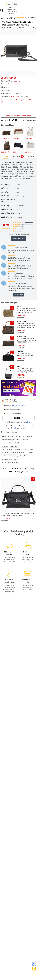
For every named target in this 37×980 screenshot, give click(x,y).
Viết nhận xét (18, 239)
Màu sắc (5, 192)
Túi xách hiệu (6, 440)
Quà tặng (5, 446)
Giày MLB (30, 453)
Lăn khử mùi (6, 443)
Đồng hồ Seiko (25, 456)
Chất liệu (5, 196)
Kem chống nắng (8, 436)
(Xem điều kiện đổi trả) (19, 405)
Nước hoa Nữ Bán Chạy (10, 456)
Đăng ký (29, 422)
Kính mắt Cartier (28, 449)
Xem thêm (18, 295)
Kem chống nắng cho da (10, 462)
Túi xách (22, 28)
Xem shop (18, 418)
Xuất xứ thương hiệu (8, 201)
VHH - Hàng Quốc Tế (12, 400)
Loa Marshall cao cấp (9, 459)
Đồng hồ (29, 436)
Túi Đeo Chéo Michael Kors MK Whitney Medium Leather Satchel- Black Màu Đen (18, 515)
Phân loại (5, 206)
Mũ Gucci (16, 440)
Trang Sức (14, 446)
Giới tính (5, 188)
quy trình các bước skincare (11, 449)
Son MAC (25, 440)
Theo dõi (32, 401)
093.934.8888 (12, 9)
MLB (14, 443)
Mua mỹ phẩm (23, 443)
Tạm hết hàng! (18, 115)
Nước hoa (5, 453)
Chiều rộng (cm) (8, 213)
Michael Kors (9, 18)
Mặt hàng (5, 185)
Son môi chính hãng (18, 453)
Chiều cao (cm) (7, 209)
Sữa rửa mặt (20, 436)
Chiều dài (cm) (7, 217)
